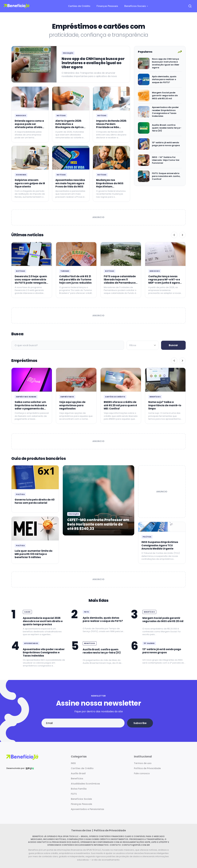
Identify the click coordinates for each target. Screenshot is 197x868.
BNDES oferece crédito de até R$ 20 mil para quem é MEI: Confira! (120, 405)
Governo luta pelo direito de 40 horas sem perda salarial (35, 501)
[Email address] (83, 723)
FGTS (86, 612)
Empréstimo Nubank (26, 397)
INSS (73, 763)
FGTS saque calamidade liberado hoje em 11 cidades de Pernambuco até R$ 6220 (120, 281)
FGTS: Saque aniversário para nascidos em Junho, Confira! (166, 176)
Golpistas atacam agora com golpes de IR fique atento (30, 183)
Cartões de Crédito (79, 6)
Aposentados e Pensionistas (87, 809)
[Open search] (190, 6)
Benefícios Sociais (135, 6)
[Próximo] (182, 235)
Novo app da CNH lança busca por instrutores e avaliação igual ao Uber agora (93, 63)
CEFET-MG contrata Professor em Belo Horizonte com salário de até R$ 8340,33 (98, 524)
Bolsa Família (79, 789)
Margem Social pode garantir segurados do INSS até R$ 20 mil (165, 95)
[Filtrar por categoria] (143, 345)
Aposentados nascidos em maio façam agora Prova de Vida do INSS (70, 183)
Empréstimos (67, 397)
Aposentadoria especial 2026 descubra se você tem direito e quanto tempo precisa (43, 621)
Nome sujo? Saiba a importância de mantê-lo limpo (165, 405)
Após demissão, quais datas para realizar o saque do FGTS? (164, 79)
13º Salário (149, 643)
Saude (27, 612)
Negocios (21, 116)
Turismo (65, 271)
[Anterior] (174, 235)
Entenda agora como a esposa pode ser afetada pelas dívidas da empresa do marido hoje (29, 127)
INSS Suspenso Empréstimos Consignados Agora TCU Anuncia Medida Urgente (160, 545)
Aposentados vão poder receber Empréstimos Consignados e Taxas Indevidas (165, 112)
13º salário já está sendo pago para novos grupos (166, 144)
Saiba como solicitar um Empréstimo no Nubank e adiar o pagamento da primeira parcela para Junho (31, 408)
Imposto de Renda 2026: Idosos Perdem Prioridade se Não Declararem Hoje (111, 126)
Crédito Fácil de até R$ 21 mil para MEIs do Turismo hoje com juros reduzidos (75, 280)
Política (20, 494)
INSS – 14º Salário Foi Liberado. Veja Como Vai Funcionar (166, 160)
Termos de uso (143, 763)
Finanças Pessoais (107, 6)
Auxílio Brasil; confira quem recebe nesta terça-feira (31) (167, 128)
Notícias (61, 116)
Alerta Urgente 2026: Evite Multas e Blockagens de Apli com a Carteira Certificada (71, 126)
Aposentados (31, 643)
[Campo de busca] (68, 345)
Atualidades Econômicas (85, 784)
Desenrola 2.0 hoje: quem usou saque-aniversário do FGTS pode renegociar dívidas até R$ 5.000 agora (31, 283)
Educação (68, 53)
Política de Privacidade (147, 768)
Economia (21, 175)
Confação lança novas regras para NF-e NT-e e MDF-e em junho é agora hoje (164, 281)
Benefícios (155, 397)
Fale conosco (142, 773)
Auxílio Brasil (78, 773)
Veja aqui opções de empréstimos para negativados (72, 405)
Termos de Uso (81, 830)
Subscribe (140, 723)
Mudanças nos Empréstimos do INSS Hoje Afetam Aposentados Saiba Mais (110, 186)
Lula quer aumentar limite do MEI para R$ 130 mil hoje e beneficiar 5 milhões (34, 554)
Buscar (173, 345)
